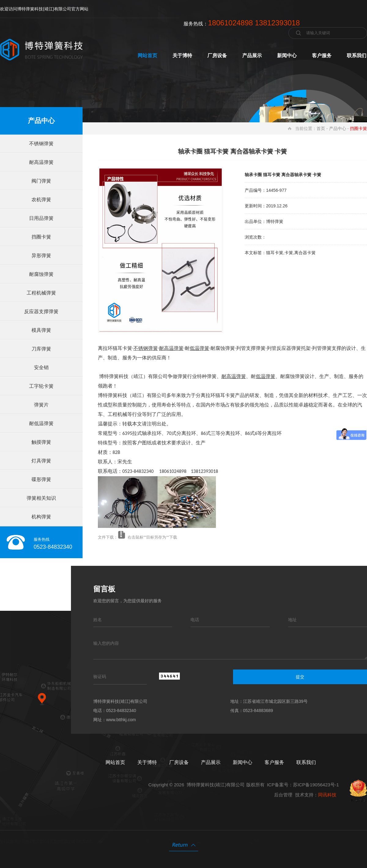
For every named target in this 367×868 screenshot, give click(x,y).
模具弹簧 (41, 330)
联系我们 (357, 56)
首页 (321, 128)
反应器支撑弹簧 (41, 312)
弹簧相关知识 (41, 498)
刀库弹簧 (41, 349)
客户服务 (322, 56)
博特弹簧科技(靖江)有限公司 (216, 785)
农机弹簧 (41, 200)
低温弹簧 (199, 348)
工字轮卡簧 (41, 386)
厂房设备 (217, 56)
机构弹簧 (41, 517)
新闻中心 (287, 56)
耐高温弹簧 (41, 162)
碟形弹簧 (41, 479)
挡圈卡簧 (41, 237)
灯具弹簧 (41, 461)
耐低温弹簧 (41, 423)
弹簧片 (41, 405)
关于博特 (182, 56)
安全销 (41, 367)
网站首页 (147, 56)
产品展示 (252, 56)
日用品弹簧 (41, 218)
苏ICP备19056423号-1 (316, 785)
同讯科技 (327, 795)
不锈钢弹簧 (41, 144)
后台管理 (283, 795)
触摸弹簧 (41, 442)
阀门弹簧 (41, 181)
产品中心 (338, 128)
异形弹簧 (41, 256)
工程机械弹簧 (41, 293)
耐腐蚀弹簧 (41, 274)
